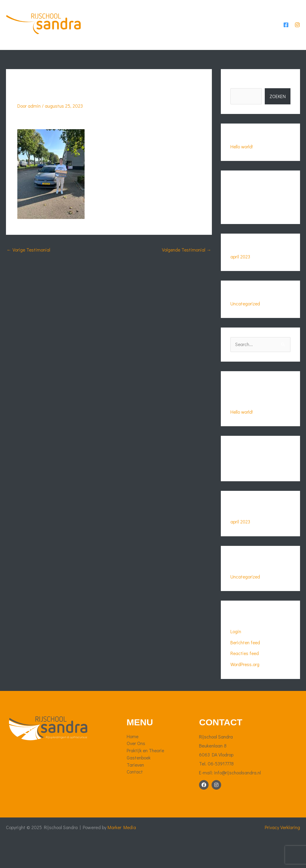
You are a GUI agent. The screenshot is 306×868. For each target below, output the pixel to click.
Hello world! (242, 162)
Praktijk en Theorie (172, 16)
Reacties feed (245, 668)
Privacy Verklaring (282, 842)
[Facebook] (286, 33)
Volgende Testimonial (186, 266)
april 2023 (240, 272)
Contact (107, 49)
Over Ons (129, 16)
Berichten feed (246, 657)
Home (102, 16)
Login (236, 647)
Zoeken (238, 99)
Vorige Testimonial (29, 266)
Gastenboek (219, 16)
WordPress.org (245, 679)
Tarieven (252, 16)
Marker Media (123, 842)
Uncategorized (246, 319)
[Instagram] (297, 33)
